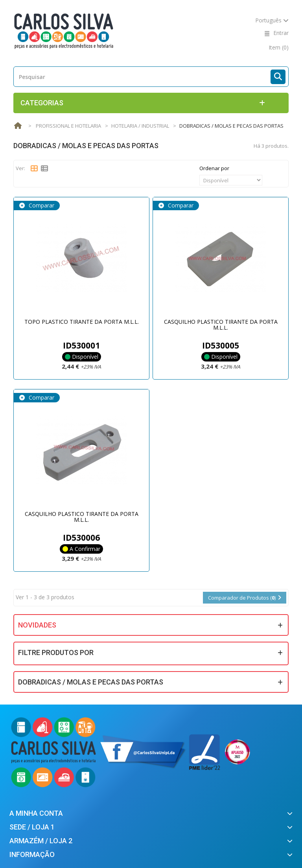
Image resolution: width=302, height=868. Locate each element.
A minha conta (36, 813)
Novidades (37, 625)
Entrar (281, 33)
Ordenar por (214, 168)
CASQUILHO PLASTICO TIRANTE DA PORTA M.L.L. (221, 325)
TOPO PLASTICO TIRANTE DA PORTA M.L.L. (82, 322)
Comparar (41, 205)
